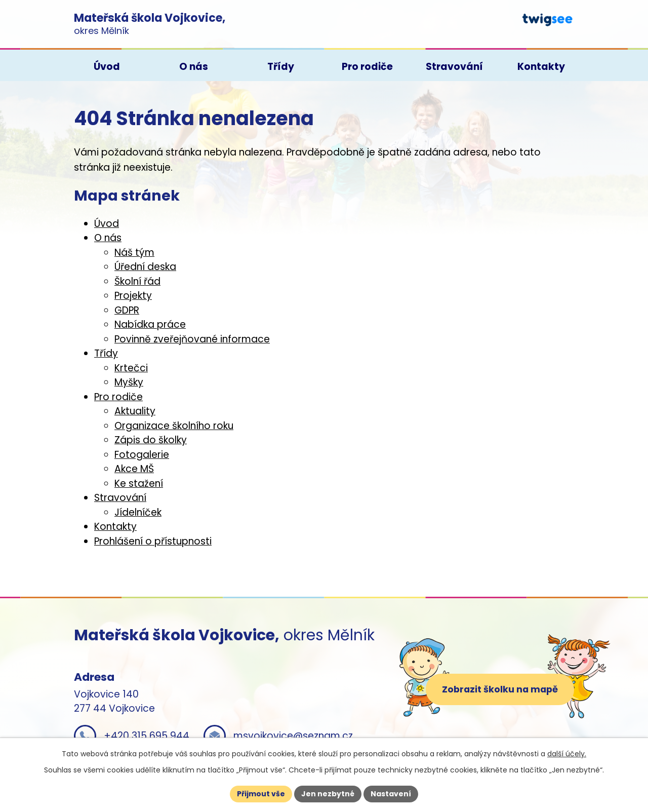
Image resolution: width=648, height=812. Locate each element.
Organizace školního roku (174, 426)
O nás (108, 238)
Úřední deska (145, 267)
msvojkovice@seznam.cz (293, 736)
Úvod (107, 224)
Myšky (129, 382)
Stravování (120, 498)
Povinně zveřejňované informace (192, 339)
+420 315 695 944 (147, 736)
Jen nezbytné (328, 794)
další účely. (567, 754)
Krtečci (131, 368)
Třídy (106, 353)
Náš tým (134, 253)
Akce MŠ (134, 469)
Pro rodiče (118, 397)
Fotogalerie (142, 455)
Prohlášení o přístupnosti (153, 541)
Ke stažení (139, 484)
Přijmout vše (261, 794)
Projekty (133, 296)
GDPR (127, 310)
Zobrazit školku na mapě (500, 689)
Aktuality (135, 411)
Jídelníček (138, 512)
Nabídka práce (150, 324)
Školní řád (137, 281)
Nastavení (391, 794)
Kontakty (115, 527)
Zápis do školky (151, 440)
